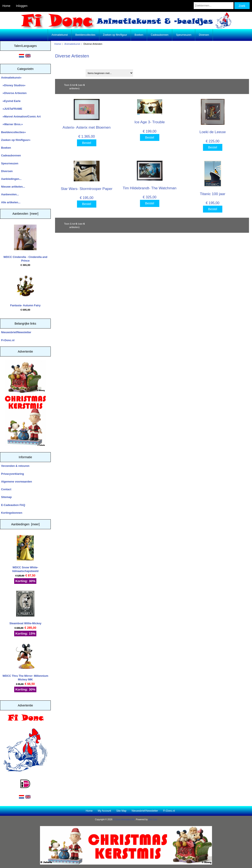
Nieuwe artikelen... (13, 187)
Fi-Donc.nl (8, 340)
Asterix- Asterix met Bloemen (87, 127)
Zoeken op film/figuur (115, 35)
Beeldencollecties (85, 35)
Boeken (139, 35)
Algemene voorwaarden (17, 482)
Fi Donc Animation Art (124, 819)
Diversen (204, 35)
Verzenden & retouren (15, 466)
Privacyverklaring (12, 474)
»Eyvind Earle (11, 101)
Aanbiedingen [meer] (25, 524)
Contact (6, 489)
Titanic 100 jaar (213, 194)
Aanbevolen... (10, 194)
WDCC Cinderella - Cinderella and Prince (25, 243)
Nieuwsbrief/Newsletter (16, 332)
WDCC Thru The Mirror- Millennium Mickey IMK (25, 662)
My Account (104, 811)
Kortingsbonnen (12, 513)
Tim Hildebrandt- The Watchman (150, 188)
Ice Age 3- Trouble (150, 122)
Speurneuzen (184, 35)
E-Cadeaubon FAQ (13, 505)
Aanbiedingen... (11, 179)
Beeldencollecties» (13, 132)
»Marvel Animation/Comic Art (21, 116)
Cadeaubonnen (160, 35)
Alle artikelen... (11, 202)
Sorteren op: (65, 72)
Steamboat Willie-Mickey (25, 608)
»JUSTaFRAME (12, 109)
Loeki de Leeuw (213, 132)
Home (6, 6)
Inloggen (22, 6)
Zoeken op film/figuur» (16, 140)
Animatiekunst (72, 44)
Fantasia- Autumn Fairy (25, 290)
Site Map (121, 811)
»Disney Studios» (13, 85)
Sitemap (6, 497)
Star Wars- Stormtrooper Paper (87, 189)
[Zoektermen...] (214, 6)
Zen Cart (153, 819)
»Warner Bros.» (12, 124)
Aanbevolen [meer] (25, 214)
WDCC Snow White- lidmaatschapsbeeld (25, 554)
